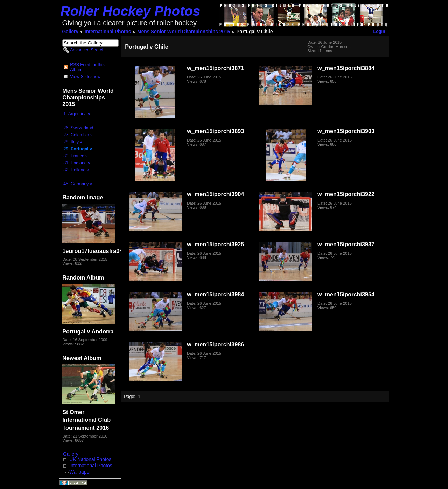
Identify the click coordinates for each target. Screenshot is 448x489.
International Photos (108, 32)
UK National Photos (90, 459)
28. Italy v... (74, 142)
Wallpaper (80, 472)
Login (379, 32)
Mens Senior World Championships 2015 (184, 32)
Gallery (71, 32)
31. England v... (78, 163)
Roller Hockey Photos (131, 11)
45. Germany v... (79, 184)
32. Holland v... (78, 170)
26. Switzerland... (80, 128)
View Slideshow (85, 77)
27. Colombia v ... (80, 135)
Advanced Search (87, 50)
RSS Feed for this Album (87, 67)
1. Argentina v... (78, 114)
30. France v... (77, 156)
